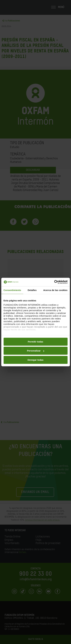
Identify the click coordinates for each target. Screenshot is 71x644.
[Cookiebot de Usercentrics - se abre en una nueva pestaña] (54, 282)
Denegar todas (35, 360)
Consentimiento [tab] (12, 290)
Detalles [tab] (32, 290)
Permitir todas (35, 341)
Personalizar (36, 351)
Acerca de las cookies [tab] (55, 290)
